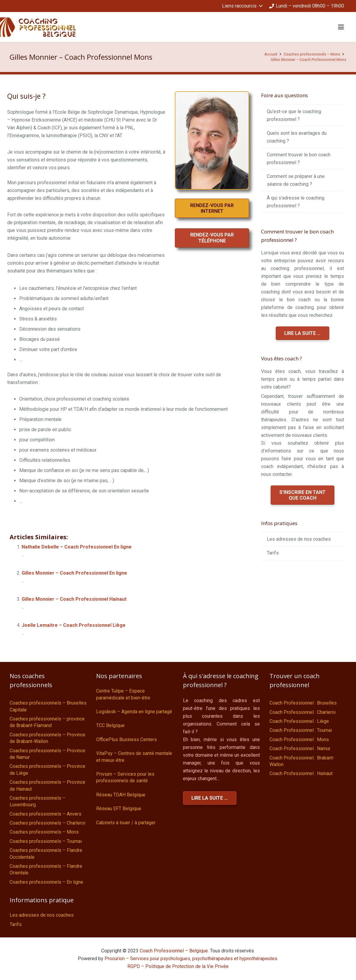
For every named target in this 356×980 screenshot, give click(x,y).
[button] (242, 6)
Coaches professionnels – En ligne (46, 882)
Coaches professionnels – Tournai (46, 841)
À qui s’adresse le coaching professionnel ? (296, 202)
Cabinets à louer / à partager (126, 823)
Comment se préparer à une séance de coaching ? (296, 180)
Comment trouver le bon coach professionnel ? (299, 159)
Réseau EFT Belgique (119, 809)
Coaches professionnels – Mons (312, 54)
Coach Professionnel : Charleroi (303, 712)
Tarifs (273, 553)
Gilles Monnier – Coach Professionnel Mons (309, 60)
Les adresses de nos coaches (299, 539)
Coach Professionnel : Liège (299, 721)
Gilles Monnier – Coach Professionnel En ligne (74, 573)
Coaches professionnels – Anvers (46, 814)
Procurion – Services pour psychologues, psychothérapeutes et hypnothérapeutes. (191, 959)
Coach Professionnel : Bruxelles (303, 703)
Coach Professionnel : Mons (299, 740)
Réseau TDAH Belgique (121, 795)
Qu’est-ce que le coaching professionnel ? (294, 115)
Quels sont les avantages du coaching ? (297, 137)
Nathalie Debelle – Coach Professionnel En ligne (77, 547)
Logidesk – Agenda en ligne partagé (134, 712)
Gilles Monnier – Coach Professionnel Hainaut (74, 599)
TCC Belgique (110, 725)
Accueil (271, 54)
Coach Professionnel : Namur (300, 749)
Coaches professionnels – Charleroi (47, 823)
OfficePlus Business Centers (126, 740)
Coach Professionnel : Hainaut (301, 773)
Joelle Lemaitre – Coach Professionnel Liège (74, 625)
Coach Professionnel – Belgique (174, 951)
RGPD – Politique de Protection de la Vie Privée (178, 966)
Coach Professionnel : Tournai (301, 730)
